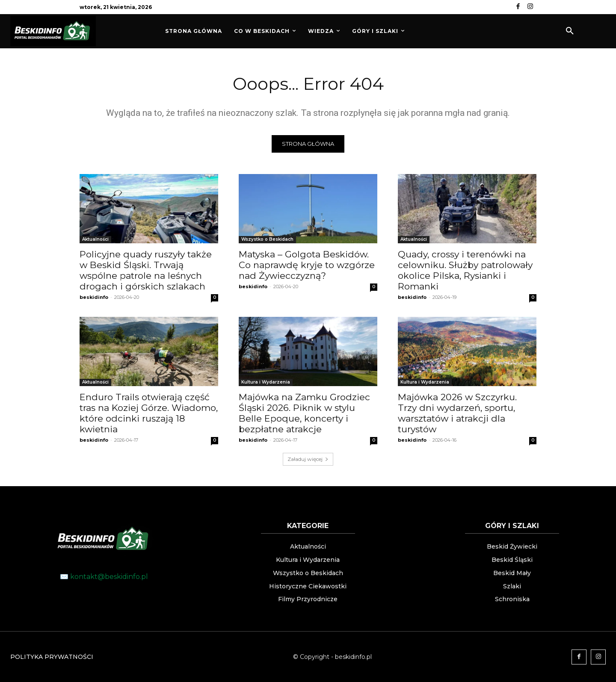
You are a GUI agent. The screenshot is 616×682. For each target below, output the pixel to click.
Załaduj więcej (308, 459)
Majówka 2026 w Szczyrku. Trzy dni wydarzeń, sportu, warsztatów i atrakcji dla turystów (457, 413)
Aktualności (95, 239)
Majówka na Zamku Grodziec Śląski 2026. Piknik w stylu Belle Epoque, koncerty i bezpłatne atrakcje (304, 413)
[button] (570, 31)
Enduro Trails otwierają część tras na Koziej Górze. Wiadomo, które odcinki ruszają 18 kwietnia (149, 413)
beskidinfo (94, 297)
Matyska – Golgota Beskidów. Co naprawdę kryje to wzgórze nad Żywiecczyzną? (307, 265)
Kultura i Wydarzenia (266, 382)
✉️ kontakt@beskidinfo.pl (104, 577)
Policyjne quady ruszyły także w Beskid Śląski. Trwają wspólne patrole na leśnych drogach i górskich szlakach (146, 270)
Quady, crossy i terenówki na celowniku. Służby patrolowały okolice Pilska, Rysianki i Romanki (465, 270)
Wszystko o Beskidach (267, 239)
